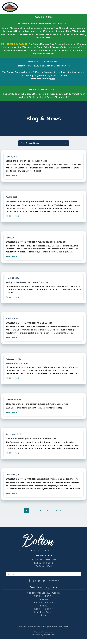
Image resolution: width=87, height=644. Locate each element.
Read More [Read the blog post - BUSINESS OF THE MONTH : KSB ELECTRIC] (14, 340)
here (53, 79)
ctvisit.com (54, 585)
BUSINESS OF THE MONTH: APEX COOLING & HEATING (36, 243)
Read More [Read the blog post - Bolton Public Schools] (14, 381)
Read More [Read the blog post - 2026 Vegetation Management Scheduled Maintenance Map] (14, 416)
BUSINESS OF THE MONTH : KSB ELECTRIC (29, 325)
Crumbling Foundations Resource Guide (27, 161)
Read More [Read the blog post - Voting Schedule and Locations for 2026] (14, 299)
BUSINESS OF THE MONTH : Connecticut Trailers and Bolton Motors (42, 483)
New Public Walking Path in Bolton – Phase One (31, 442)
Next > (58, 515)
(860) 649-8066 (44, 17)
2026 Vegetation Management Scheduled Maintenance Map (37, 407)
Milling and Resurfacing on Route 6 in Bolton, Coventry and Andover (42, 202)
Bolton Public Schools (17, 366)
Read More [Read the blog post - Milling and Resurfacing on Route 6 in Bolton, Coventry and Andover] (14, 217)
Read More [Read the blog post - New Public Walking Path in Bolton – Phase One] (14, 457)
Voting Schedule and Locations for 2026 (27, 284)
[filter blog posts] (44, 143)
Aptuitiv (49, 636)
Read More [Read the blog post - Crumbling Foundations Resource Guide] (14, 176)
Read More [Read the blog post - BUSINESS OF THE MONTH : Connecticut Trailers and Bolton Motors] (14, 498)
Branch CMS (49, 639)
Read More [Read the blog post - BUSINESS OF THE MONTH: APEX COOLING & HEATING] (14, 258)
